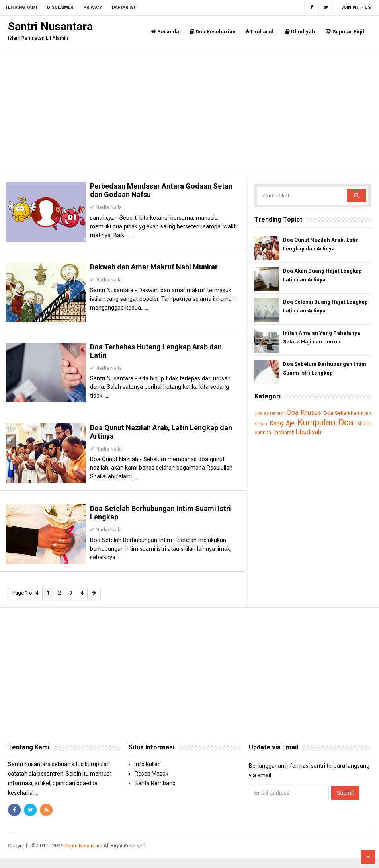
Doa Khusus (309, 412)
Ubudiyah (300, 32)
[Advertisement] (189, 112)
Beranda (165, 32)
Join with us (356, 7)
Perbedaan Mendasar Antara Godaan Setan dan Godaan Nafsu (156, 192)
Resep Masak (151, 784)
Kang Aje (295, 423)
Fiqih (260, 424)
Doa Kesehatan (271, 413)
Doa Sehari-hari (351, 413)
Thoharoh (260, 32)
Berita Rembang (155, 793)
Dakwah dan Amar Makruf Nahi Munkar (159, 271)
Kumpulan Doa (341, 422)
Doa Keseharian (213, 32)
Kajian (273, 424)
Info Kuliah (148, 774)
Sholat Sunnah (271, 432)
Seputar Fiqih (346, 32)
